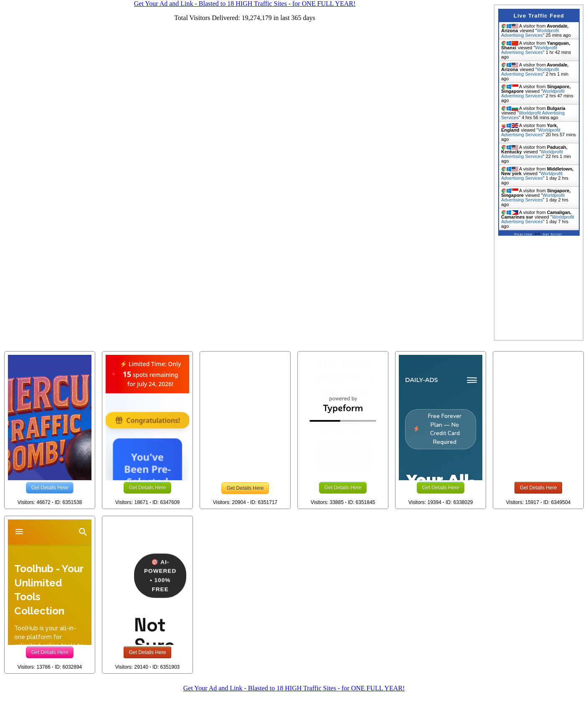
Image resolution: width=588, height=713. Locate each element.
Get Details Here (50, 488)
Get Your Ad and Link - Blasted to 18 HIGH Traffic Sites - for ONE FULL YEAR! (294, 688)
